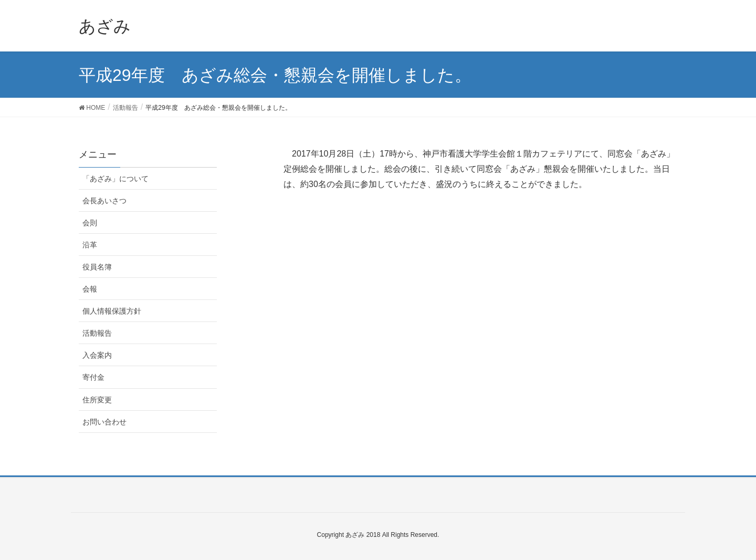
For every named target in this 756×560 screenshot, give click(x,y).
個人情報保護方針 (112, 311)
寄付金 (93, 377)
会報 (90, 289)
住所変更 (97, 400)
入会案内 (97, 355)
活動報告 (97, 333)
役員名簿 (97, 267)
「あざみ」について (115, 179)
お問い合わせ (104, 422)
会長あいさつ (104, 201)
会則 (90, 223)
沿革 (90, 245)
